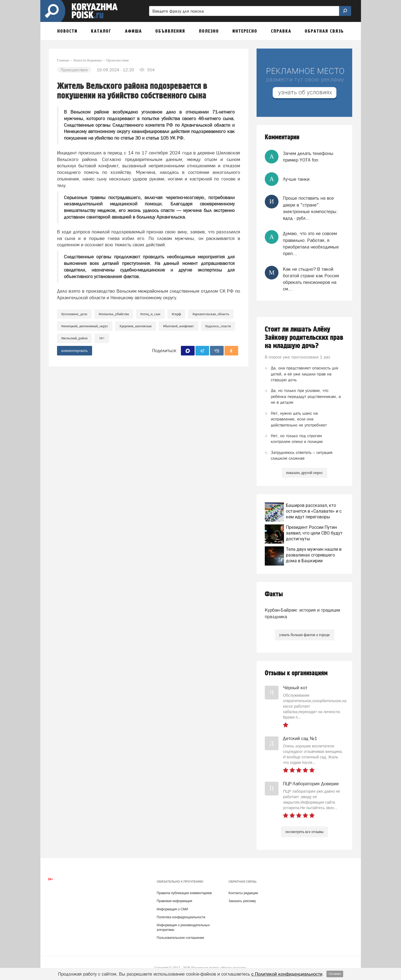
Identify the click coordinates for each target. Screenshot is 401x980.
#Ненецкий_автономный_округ (85, 326)
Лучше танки (296, 179)
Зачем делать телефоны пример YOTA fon (308, 157)
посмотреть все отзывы (304, 832)
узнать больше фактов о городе (305, 635)
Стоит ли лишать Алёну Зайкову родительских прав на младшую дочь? (304, 338)
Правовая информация (174, 901)
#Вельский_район (75, 338)
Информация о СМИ (172, 909)
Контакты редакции (243, 893)
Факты (274, 594)
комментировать (75, 351)
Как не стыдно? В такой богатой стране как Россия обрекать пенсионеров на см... (311, 279)
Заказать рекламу (242, 901)
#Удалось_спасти (218, 326)
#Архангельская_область (211, 314)
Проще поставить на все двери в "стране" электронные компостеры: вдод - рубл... (310, 208)
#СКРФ (177, 314)
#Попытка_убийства (114, 314)
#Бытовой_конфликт (178, 326)
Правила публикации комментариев (184, 893)
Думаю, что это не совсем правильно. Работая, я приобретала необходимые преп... (311, 243)
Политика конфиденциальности (181, 917)
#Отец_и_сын (150, 314)
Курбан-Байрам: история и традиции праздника (302, 613)
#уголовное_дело (74, 314)
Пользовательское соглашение (180, 938)
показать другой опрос (305, 473)
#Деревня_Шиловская (135, 326)
